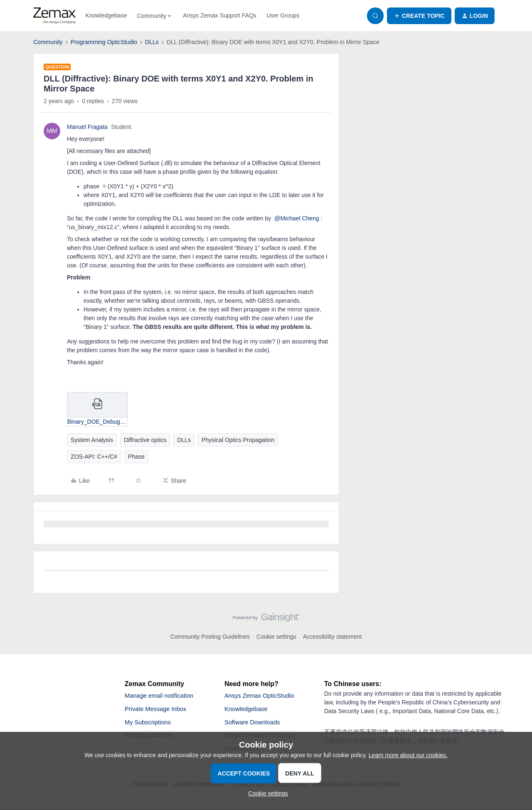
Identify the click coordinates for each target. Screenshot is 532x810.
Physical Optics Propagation (238, 440)
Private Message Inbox (159, 710)
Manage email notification (162, 696)
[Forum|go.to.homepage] (54, 16)
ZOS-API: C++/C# (94, 457)
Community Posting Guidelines (210, 637)
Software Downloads (255, 725)
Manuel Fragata (87, 127)
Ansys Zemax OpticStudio (263, 696)
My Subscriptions (150, 725)
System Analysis (92, 440)
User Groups (283, 15)
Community (48, 42)
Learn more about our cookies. (408, 755)
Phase (136, 457)
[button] (419, 16)
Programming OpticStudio (104, 42)
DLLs (152, 42)
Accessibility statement (332, 637)
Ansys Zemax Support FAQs (220, 15)
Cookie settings (276, 637)
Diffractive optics (145, 440)
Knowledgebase (106, 15)
